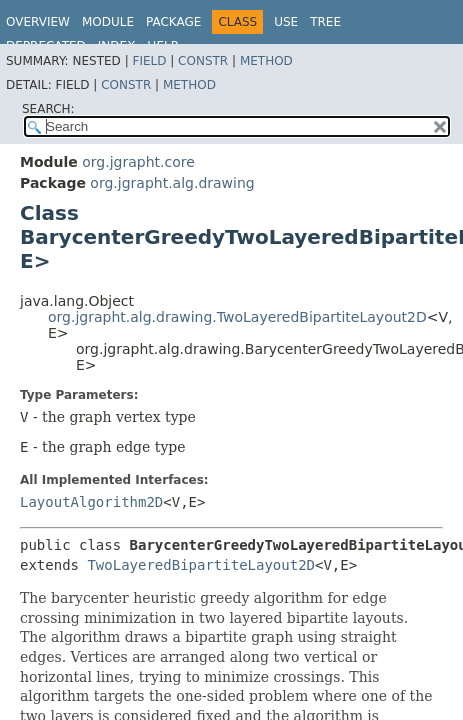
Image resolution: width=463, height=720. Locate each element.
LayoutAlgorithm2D (91, 502)
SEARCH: (48, 109)
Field (149, 61)
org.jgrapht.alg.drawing (172, 183)
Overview (38, 22)
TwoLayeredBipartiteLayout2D (201, 565)
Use (286, 22)
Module (108, 22)
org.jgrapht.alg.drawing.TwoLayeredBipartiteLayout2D (237, 317)
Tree (325, 22)
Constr (203, 61)
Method (266, 61)
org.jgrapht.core (138, 162)
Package (173, 22)
